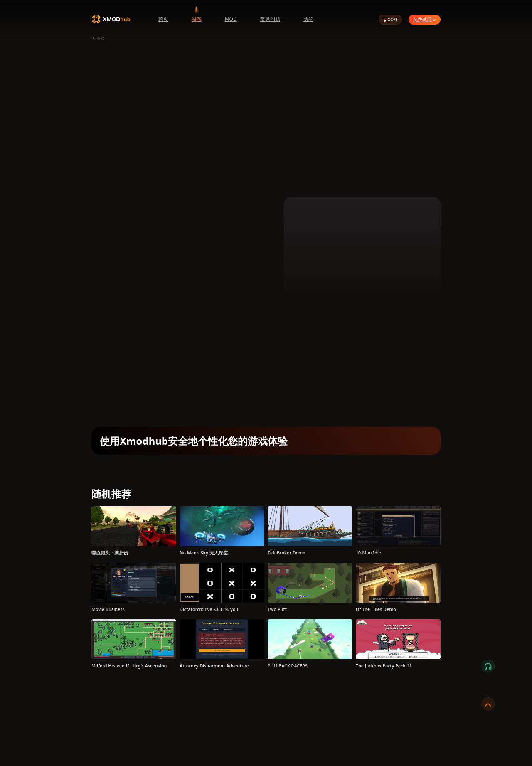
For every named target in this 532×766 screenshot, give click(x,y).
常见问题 (270, 19)
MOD (231, 19)
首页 (163, 19)
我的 (308, 19)
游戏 (197, 19)
